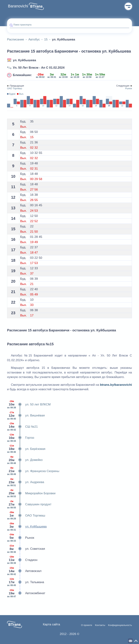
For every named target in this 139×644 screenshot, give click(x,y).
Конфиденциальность (120, 625)
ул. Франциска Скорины (33, 471)
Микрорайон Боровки (31, 493)
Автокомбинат (26, 593)
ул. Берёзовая (26, 449)
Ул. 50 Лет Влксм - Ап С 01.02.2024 (39, 68)
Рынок (21, 538)
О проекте (87, 625)
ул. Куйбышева (24, 60)
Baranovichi (18, 6)
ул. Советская (26, 549)
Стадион (22, 560)
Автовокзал (24, 571)
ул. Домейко (25, 460)
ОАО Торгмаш (26, 516)
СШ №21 (22, 427)
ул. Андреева (26, 482)
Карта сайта (51, 624)
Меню (128, 6)
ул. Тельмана (26, 582)
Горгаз (21, 438)
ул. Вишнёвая (26, 416)
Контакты (100, 625)
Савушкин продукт (29, 504)
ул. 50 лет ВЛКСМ (29, 405)
